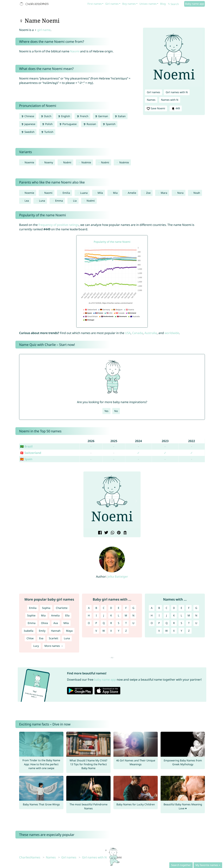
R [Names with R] (174, 623)
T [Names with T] (189, 623)
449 (176, 108)
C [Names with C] (167, 608)
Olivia (44, 623)
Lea (27, 201)
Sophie (31, 615)
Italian (120, 116)
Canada (137, 333)
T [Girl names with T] (126, 623)
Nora (180, 193)
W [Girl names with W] (104, 631)
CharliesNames (30, 857)
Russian (89, 124)
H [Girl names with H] (89, 615)
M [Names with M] (189, 615)
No (116, 411)
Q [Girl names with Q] (104, 623)
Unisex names (148, 4)
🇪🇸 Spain (26, 459)
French (82, 116)
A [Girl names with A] (89, 608)
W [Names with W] (166, 631)
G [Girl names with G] (133, 608)
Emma (59, 201)
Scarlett (54, 638)
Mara (164, 193)
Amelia (55, 615)
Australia (151, 333)
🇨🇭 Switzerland (31, 453)
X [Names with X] (174, 631)
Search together (181, 865)
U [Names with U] (196, 623)
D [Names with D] (174, 608)
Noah (197, 193)
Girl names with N (177, 92)
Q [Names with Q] (167, 623)
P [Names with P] (159, 623)
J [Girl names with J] (104, 615)
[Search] (176, 4)
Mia (115, 193)
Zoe (148, 193)
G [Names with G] (196, 608)
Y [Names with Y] (181, 631)
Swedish (28, 132)
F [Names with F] (189, 608)
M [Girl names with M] (126, 615)
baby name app (105, 680)
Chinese (28, 116)
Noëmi (105, 162)
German (101, 116)
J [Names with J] (166, 615)
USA (128, 333)
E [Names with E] (181, 608)
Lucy (36, 646)
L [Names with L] (181, 615)
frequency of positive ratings (59, 225)
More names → (54, 646)
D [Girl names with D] (111, 608)
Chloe (30, 638)
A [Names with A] (152, 608)
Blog (163, 4)
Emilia (66, 193)
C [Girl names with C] (104, 608)
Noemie (29, 162)
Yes (106, 411)
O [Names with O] (152, 623)
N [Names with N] (196, 615)
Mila (100, 193)
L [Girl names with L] (119, 615)
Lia (75, 201)
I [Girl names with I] (96, 615)
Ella (67, 615)
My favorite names (207, 865)
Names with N (170, 100)
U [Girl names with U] (133, 623)
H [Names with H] (152, 615)
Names (151, 100)
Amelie (132, 193)
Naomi (75, 51)
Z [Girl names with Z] (126, 631)
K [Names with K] (174, 615)
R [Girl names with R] (111, 623)
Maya (69, 631)
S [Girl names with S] (119, 623)
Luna (42, 201)
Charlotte (62, 608)
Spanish (109, 124)
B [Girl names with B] (96, 608)
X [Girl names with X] (111, 631)
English (64, 116)
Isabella (29, 631)
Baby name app (195, 4)
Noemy (49, 162)
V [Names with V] (159, 631)
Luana (84, 193)
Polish (47, 124)
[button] (88, 501)
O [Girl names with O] (89, 623)
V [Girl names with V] (96, 631)
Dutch (46, 116)
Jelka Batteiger (118, 576)
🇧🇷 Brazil (26, 446)
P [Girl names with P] (96, 623)
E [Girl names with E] (119, 608)
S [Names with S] (181, 623)
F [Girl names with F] (126, 608)
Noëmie (124, 162)
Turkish (47, 132)
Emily (42, 631)
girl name (44, 30)
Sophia (46, 608)
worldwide (172, 333)
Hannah (56, 631)
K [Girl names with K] (111, 615)
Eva (41, 638)
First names (95, 4)
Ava (56, 623)
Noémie (86, 162)
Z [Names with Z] (189, 631)
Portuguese (68, 124)
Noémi (67, 162)
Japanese (28, 124)
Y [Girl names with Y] (119, 631)
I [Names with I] (159, 615)
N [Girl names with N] (133, 615)
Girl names (112, 4)
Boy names (129, 4)
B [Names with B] (159, 608)
